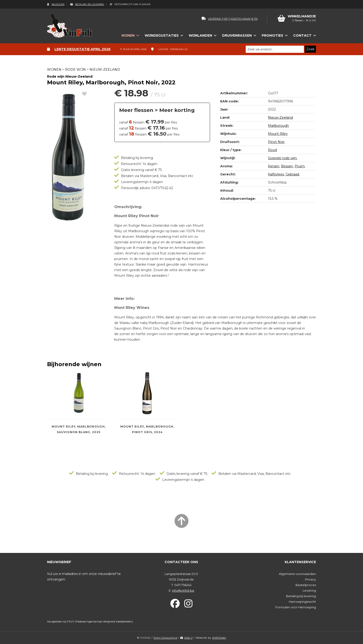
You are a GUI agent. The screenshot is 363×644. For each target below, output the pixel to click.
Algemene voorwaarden (297, 574)
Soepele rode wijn (282, 158)
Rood (272, 150)
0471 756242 (183, 585)
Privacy (310, 579)
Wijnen (128, 35)
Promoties (272, 35)
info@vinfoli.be (183, 590)
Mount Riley (278, 134)
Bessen (287, 166)
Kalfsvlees (276, 174)
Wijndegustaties (162, 35)
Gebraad (292, 174)
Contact (302, 35)
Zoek (310, 49)
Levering (309, 590)
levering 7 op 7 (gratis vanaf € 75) (230, 19)
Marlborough (278, 126)
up (310, 68)
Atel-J (186, 638)
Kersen (274, 166)
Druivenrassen (237, 35)
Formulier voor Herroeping (296, 607)
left (305, 68)
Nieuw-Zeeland (105, 70)
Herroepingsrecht (302, 602)
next (314, 68)
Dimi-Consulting (166, 638)
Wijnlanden (200, 35)
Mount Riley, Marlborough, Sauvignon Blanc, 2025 (79, 429)
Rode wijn (75, 70)
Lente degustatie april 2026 (83, 49)
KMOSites (219, 638)
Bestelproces (306, 585)
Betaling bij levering (87, 4)
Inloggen (56, 4)
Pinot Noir (276, 142)
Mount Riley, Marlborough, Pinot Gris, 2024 (147, 429)
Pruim (300, 166)
